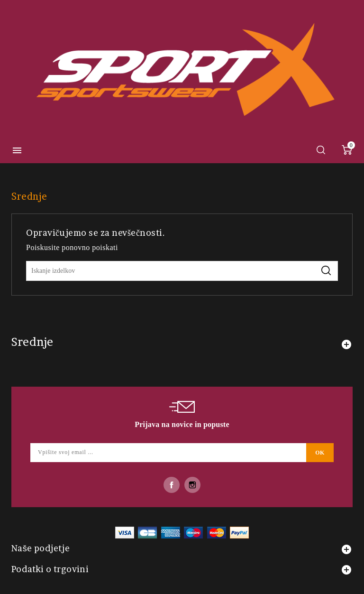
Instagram (192, 485)
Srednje (32, 342)
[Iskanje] (182, 271)
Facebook (172, 485)
